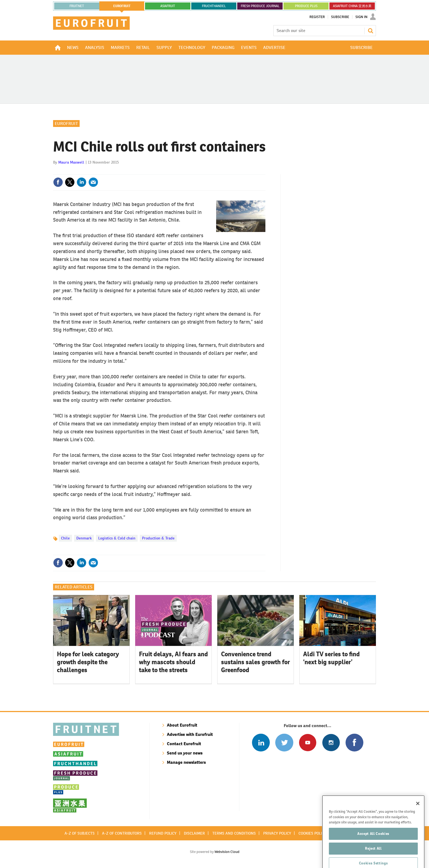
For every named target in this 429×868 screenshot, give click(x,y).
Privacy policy (277, 833)
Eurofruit (66, 124)
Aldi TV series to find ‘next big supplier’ (331, 658)
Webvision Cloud (227, 852)
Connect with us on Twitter (284, 743)
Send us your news (185, 753)
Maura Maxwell (71, 162)
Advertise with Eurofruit (190, 734)
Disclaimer (194, 833)
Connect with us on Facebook (354, 743)
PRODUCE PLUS (306, 6)
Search (370, 31)
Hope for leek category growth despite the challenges (88, 662)
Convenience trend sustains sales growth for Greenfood (256, 662)
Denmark (84, 538)
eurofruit (122, 6)
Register (317, 17)
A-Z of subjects (80, 833)
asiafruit (168, 6)
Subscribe (340, 17)
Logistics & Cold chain (117, 538)
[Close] (418, 818)
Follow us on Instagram (331, 743)
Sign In (361, 17)
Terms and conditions (234, 833)
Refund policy (163, 833)
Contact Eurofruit (184, 744)
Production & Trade (158, 538)
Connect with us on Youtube (308, 743)
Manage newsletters (186, 762)
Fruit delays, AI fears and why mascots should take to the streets (173, 662)
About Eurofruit (182, 725)
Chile (65, 538)
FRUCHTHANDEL (214, 6)
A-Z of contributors (122, 833)
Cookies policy (312, 833)
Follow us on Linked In (261, 743)
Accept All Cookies (373, 848)
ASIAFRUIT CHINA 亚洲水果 (352, 6)
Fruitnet (77, 6)
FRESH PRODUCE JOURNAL (260, 6)
